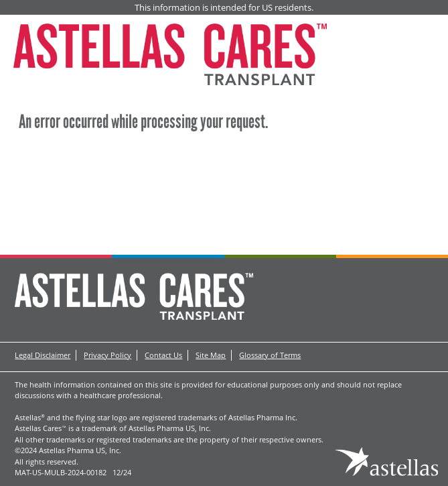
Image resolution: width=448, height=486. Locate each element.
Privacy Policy (107, 355)
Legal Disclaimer (43, 355)
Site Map (211, 355)
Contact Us (163, 355)
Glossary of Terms (270, 355)
